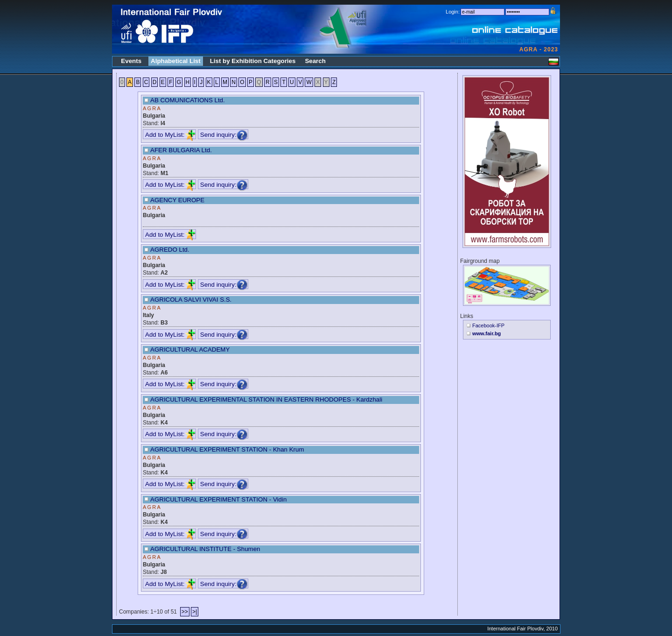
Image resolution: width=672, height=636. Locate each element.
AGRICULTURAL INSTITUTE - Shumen (205, 549)
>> (185, 612)
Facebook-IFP (488, 325)
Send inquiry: (224, 135)
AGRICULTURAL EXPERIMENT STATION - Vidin (218, 499)
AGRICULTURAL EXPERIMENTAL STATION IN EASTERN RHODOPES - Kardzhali (266, 399)
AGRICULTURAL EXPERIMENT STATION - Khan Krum (227, 449)
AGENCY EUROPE (177, 200)
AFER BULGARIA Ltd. (181, 150)
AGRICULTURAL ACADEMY (190, 350)
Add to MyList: (170, 135)
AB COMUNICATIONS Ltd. (188, 100)
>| (195, 612)
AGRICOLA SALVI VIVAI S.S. (191, 300)
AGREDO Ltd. (170, 250)
